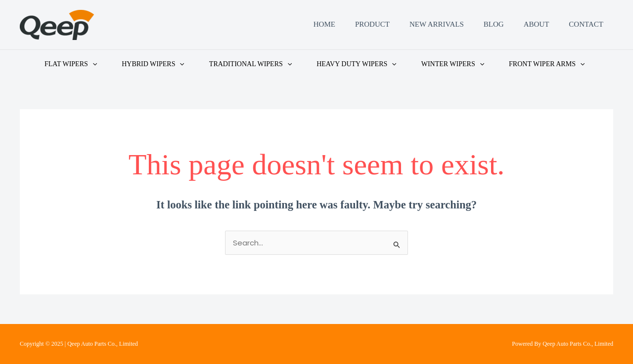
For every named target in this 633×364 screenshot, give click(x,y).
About (537, 25)
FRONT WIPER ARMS (547, 64)
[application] (92, 64)
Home (324, 25)
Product (372, 25)
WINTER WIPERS (453, 64)
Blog (494, 25)
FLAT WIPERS (71, 64)
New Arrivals (437, 25)
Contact (586, 25)
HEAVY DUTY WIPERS (357, 64)
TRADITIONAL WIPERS (250, 64)
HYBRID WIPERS (153, 64)
